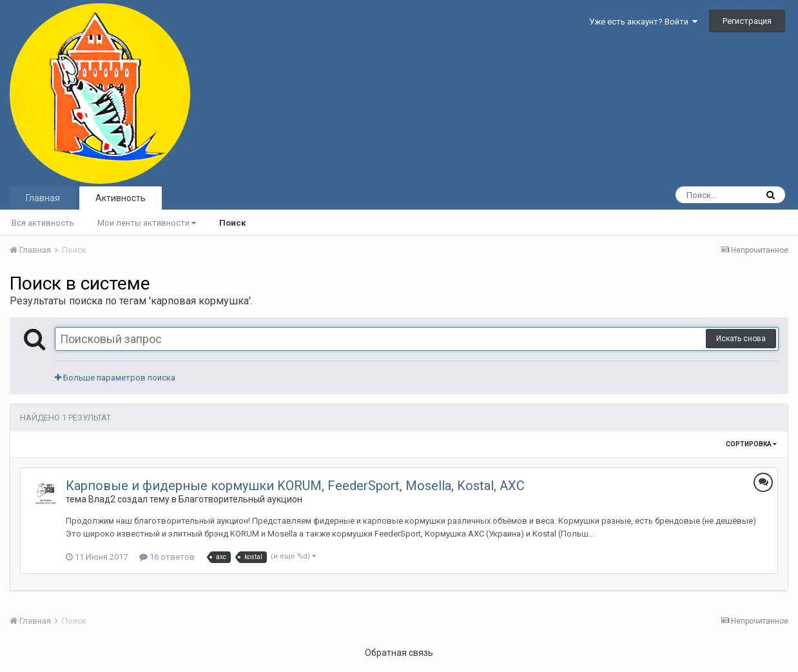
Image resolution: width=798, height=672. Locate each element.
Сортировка (751, 444)
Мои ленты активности (147, 223)
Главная (43, 198)
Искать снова (741, 339)
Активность (121, 198)
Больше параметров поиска (115, 378)
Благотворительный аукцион (240, 499)
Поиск (232, 223)
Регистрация (747, 21)
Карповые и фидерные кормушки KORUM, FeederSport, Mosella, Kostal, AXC (295, 486)
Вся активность (43, 223)
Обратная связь (399, 653)
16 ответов (167, 557)
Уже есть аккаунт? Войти (643, 22)
